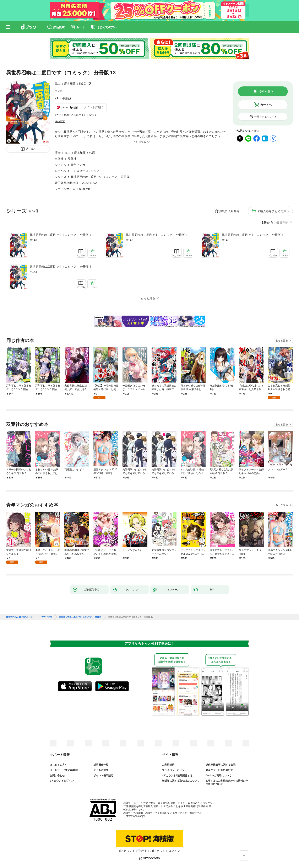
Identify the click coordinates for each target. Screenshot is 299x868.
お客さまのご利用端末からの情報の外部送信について (227, 782)
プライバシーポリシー (174, 770)
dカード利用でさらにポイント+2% (74, 115)
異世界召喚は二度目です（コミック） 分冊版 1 (60, 235)
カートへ (266, 105)
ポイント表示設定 (103, 776)
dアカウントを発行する (134, 851)
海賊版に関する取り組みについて (181, 781)
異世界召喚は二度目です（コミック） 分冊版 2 (157, 235)
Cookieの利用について (218, 776)
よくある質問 (101, 770)
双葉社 (72, 159)
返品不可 (60, 121)
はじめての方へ (59, 765)
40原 (92, 153)
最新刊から (284, 223)
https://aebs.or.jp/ (135, 816)
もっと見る (282, 341)
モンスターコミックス (85, 171)
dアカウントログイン (62, 781)
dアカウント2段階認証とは (177, 776)
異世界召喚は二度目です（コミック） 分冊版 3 (252, 235)
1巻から (268, 223)
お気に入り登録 (229, 211)
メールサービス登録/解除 (64, 770)
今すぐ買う (266, 91)
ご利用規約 (168, 765)
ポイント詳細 (92, 107)
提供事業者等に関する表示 (221, 765)
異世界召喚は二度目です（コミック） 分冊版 (100, 177)
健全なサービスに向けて (219, 770)
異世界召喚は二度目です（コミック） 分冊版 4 (60, 267)
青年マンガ (78, 165)
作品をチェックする (266, 117)
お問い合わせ (57, 776)
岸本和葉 (70, 84)
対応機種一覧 (101, 765)
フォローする (89, 84)
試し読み (31, 149)
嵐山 (58, 84)
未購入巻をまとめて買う (273, 211)
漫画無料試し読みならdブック (20, 617)
